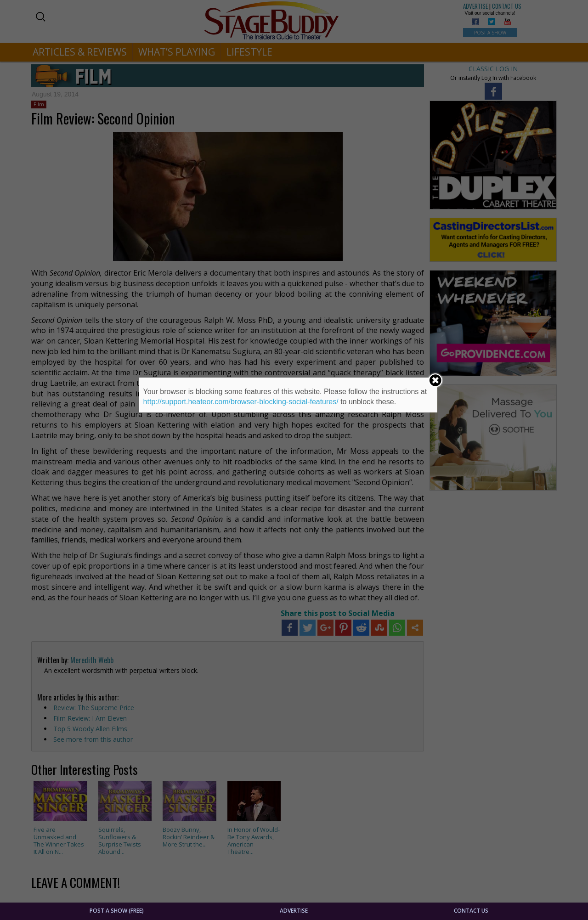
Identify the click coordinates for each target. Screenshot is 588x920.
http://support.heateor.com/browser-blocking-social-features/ (241, 402)
